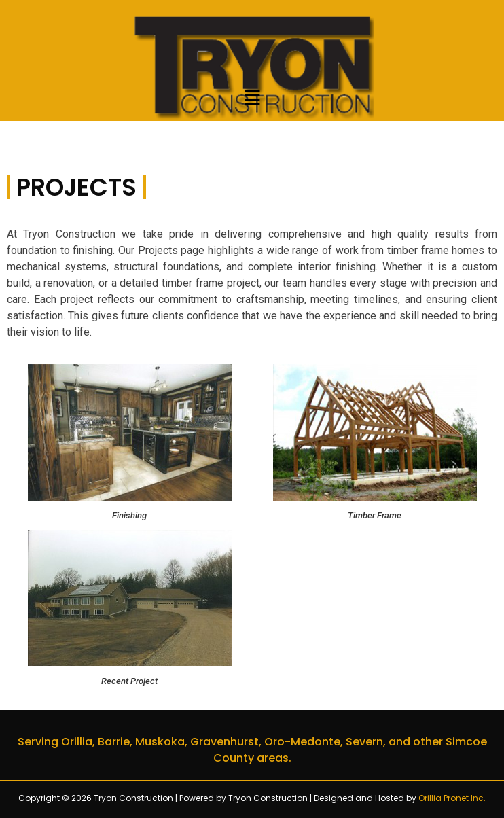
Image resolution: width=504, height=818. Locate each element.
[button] (252, 99)
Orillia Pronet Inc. (452, 798)
